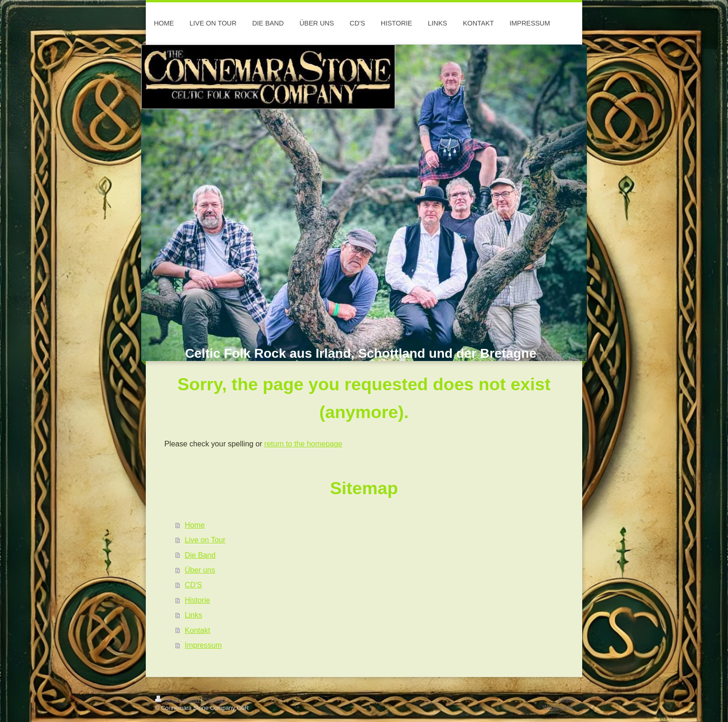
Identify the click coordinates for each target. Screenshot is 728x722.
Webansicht (558, 707)
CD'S (193, 585)
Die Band (200, 555)
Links (194, 615)
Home (195, 525)
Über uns (200, 570)
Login (566, 699)
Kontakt (198, 630)
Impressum (203, 645)
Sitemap (214, 700)
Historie (198, 600)
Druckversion (178, 700)
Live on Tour (205, 540)
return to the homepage (303, 444)
